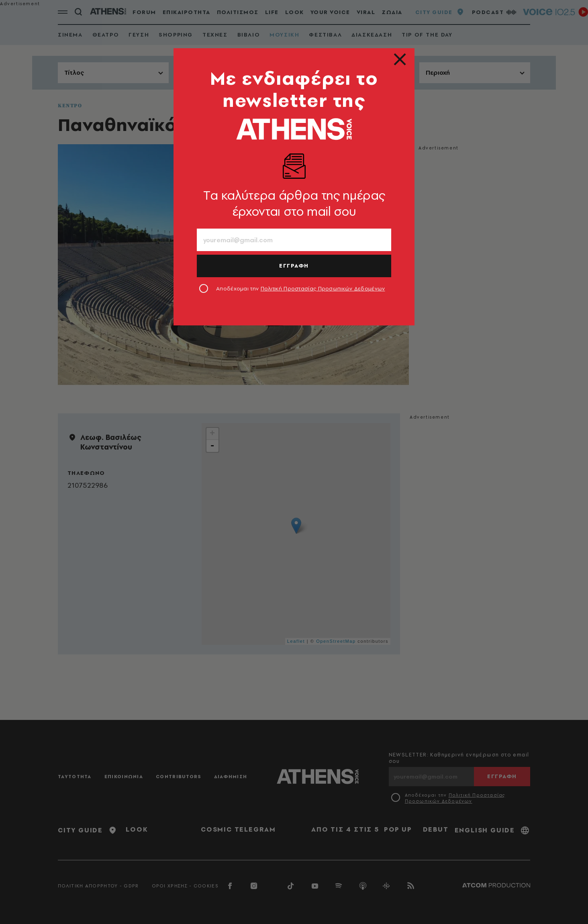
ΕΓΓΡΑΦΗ (294, 266)
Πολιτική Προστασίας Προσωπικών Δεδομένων (323, 288)
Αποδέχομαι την (301, 288)
